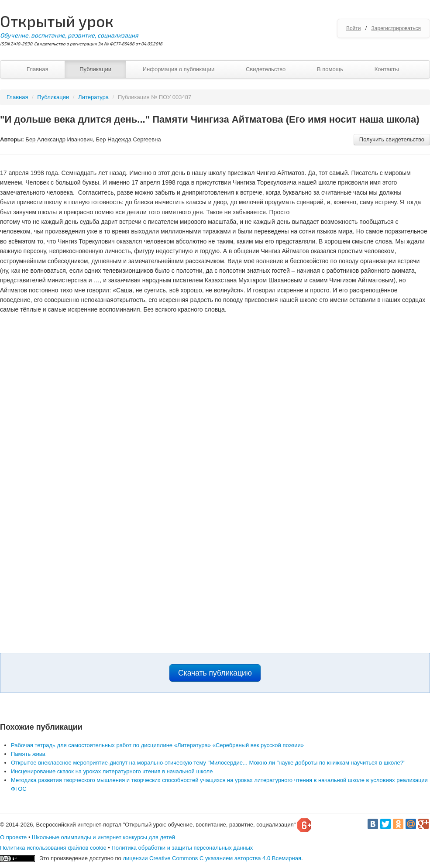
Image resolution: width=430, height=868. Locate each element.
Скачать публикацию (215, 673)
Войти (354, 28)
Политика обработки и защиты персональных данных (182, 848)
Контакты (387, 69)
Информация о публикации (179, 69)
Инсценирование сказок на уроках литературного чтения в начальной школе (112, 771)
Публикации (95, 69)
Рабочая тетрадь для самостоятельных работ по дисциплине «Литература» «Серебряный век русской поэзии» (157, 745)
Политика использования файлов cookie (53, 848)
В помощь (330, 69)
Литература (93, 97)
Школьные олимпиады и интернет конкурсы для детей (103, 837)
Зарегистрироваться (396, 28)
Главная (37, 69)
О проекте (13, 837)
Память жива (28, 754)
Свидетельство (266, 69)
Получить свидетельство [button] (392, 139)
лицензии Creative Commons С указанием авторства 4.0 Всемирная (212, 858)
